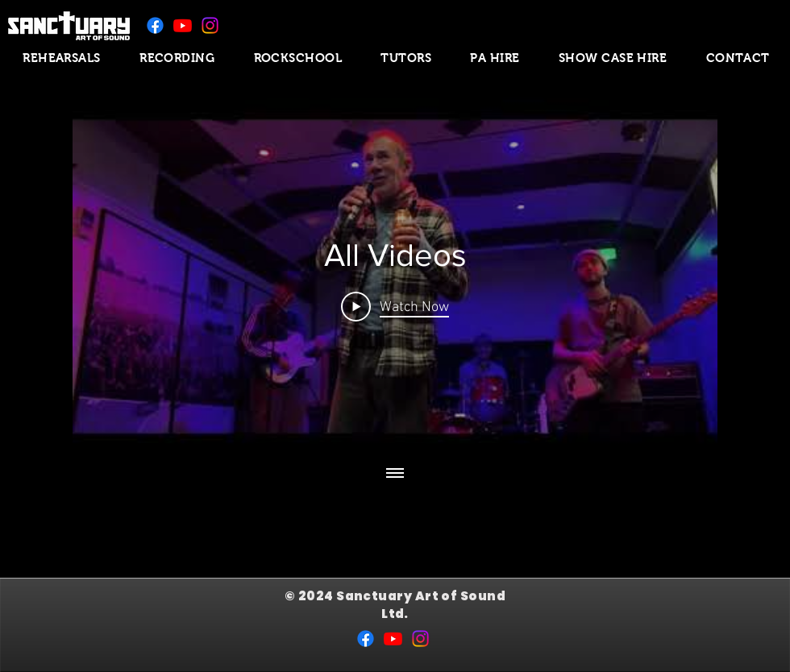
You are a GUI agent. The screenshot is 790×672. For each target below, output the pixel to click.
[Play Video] (395, 306)
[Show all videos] (395, 474)
